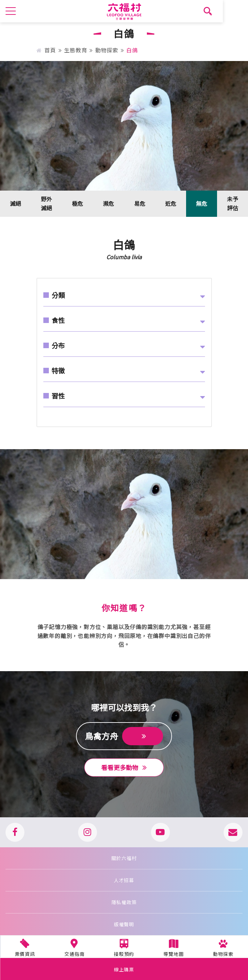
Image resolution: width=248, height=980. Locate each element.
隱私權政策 (124, 902)
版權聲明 (124, 924)
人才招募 (124, 880)
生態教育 (76, 50)
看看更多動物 (124, 767)
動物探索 (107, 50)
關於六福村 (124, 858)
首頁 (46, 50)
